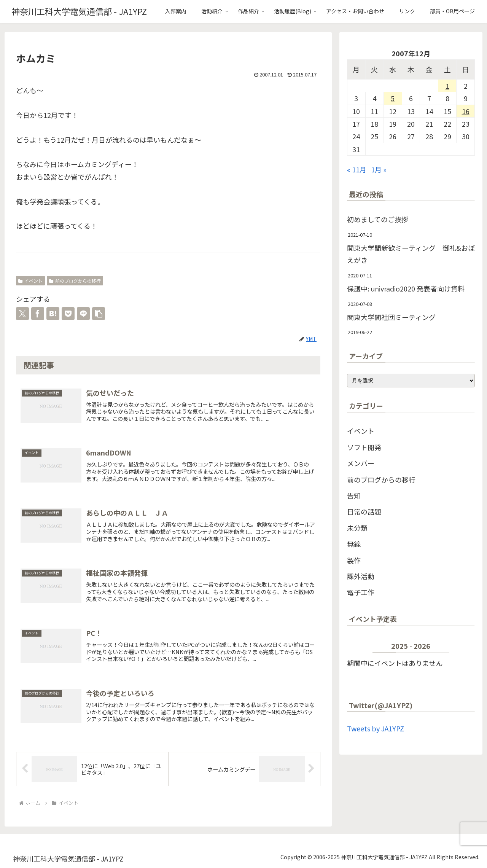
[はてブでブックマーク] (53, 314)
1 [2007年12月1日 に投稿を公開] (447, 86)
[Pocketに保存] (68, 314)
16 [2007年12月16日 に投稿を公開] (466, 111)
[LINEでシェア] (83, 314)
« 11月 (357, 169)
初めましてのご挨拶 (378, 219)
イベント (30, 281)
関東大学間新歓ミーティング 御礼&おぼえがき (411, 254)
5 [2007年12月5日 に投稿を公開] (393, 98)
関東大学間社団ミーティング (391, 317)
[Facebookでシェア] (38, 314)
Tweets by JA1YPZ (376, 728)
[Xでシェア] (22, 314)
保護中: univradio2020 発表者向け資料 (406, 288)
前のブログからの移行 (75, 281)
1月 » (379, 169)
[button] (99, 314)
